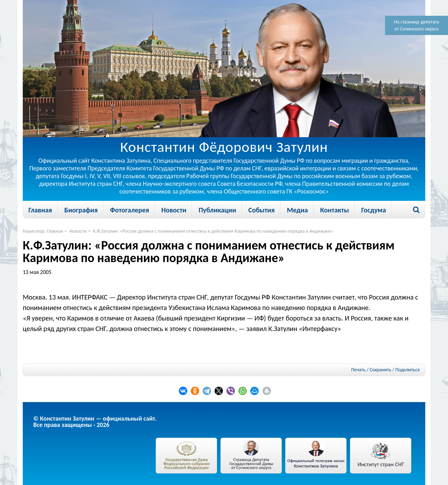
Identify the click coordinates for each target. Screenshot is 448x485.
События (262, 210)
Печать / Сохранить (371, 370)
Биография (81, 210)
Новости (174, 210)
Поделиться (408, 370)
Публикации (217, 210)
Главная (40, 210)
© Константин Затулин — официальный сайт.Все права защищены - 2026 (95, 422)
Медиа (297, 210)
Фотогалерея (129, 210)
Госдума (374, 210)
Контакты (335, 210)
